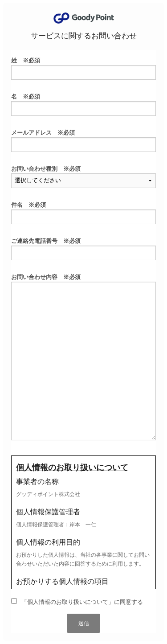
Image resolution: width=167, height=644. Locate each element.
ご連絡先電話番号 (46, 241)
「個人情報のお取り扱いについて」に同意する (82, 602)
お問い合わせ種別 (46, 169)
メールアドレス (43, 133)
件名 (29, 205)
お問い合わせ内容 (46, 277)
